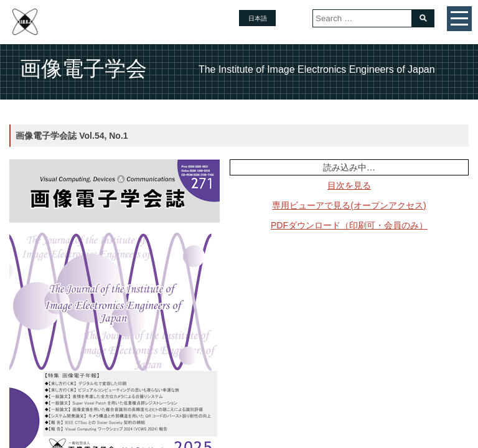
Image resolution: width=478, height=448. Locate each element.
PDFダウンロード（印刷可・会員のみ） (349, 225)
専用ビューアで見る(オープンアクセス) (349, 205)
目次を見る (349, 185)
